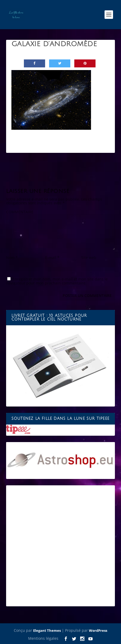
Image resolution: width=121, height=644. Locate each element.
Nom (12, 258)
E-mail (52, 258)
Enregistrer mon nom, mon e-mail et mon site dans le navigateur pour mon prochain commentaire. (57, 281)
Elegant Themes (47, 630)
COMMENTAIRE (20, 212)
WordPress (98, 630)
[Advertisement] (60, 546)
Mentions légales (43, 638)
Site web (89, 258)
